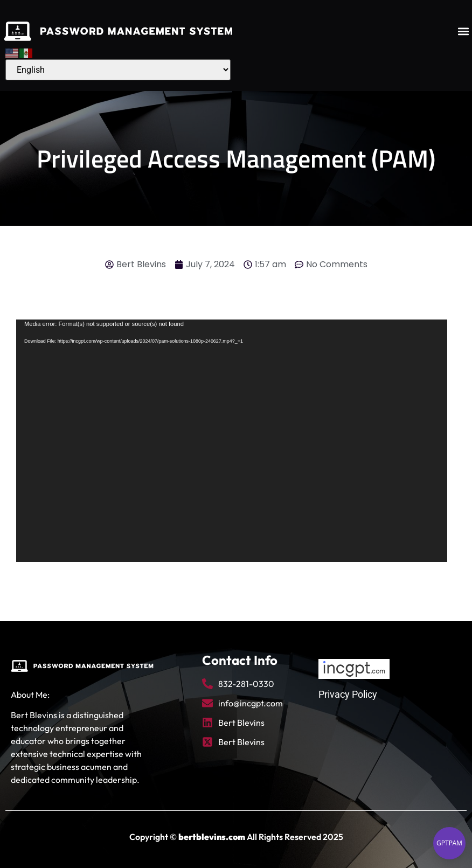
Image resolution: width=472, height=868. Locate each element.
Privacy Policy (348, 694)
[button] (463, 32)
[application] (232, 441)
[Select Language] (118, 70)
